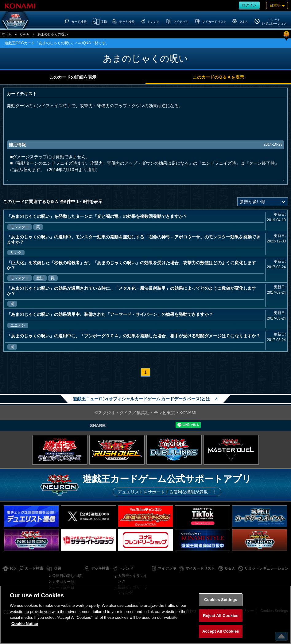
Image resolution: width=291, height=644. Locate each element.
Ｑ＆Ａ (25, 34)
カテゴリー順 (63, 582)
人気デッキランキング (133, 579)
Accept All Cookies (221, 631)
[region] (145, 615)
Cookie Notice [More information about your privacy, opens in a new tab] (25, 624)
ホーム (7, 34)
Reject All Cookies (221, 616)
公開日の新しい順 (67, 576)
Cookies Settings (221, 600)
